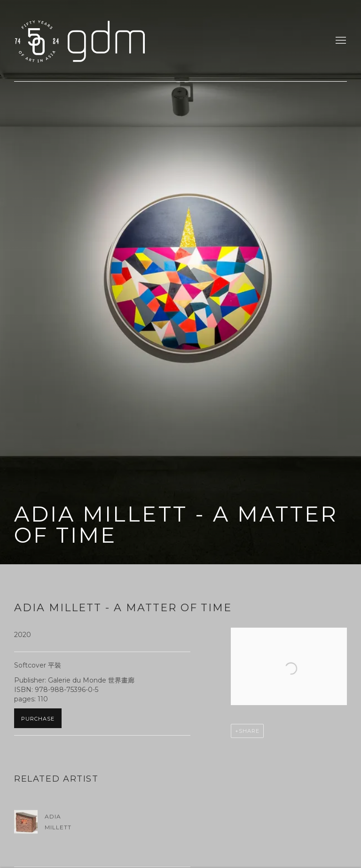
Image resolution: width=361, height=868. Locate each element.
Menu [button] (340, 41)
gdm (80, 41)
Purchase (38, 719)
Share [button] (249, 731)
